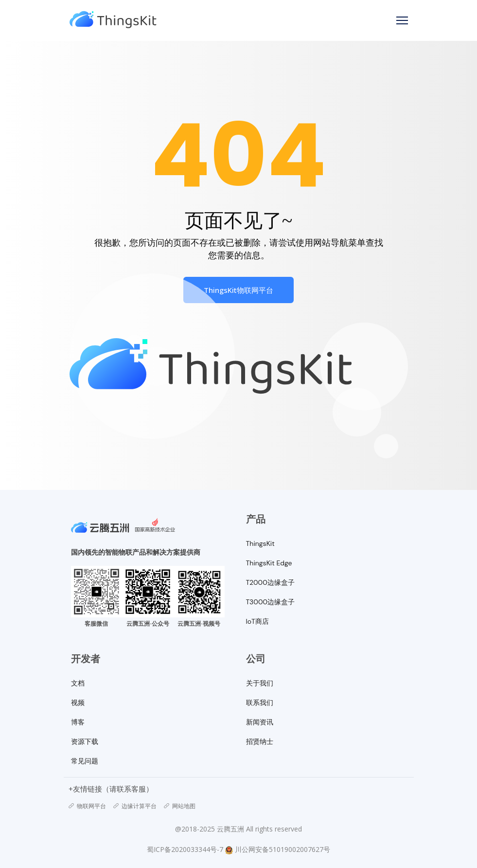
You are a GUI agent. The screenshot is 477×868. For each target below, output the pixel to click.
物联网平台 (87, 806)
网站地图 (180, 806)
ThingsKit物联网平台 (238, 290)
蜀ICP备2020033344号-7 (185, 849)
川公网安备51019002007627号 (283, 849)
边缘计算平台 (135, 806)
